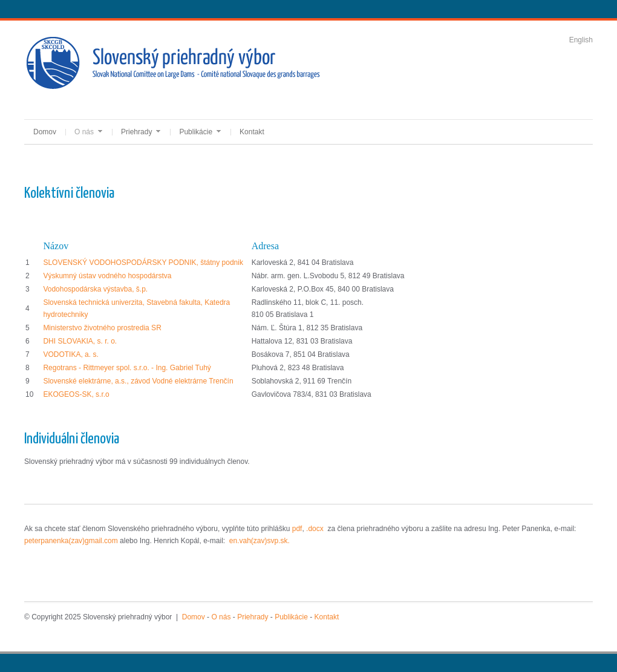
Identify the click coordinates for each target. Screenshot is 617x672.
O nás (88, 132)
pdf (297, 529)
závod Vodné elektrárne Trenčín (182, 381)
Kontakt (252, 132)
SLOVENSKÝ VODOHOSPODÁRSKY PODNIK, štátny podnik (143, 263)
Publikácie (200, 132)
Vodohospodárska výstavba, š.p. (95, 289)
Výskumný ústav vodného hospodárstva (107, 276)
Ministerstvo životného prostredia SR (102, 328)
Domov (45, 132)
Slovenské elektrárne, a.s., (87, 381)
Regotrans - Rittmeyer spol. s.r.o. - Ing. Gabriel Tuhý (127, 368)
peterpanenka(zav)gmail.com (72, 541)
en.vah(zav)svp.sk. (260, 541)
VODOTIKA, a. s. (70, 354)
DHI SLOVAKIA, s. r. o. (80, 341)
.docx (315, 529)
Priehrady (141, 132)
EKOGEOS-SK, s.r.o (76, 394)
